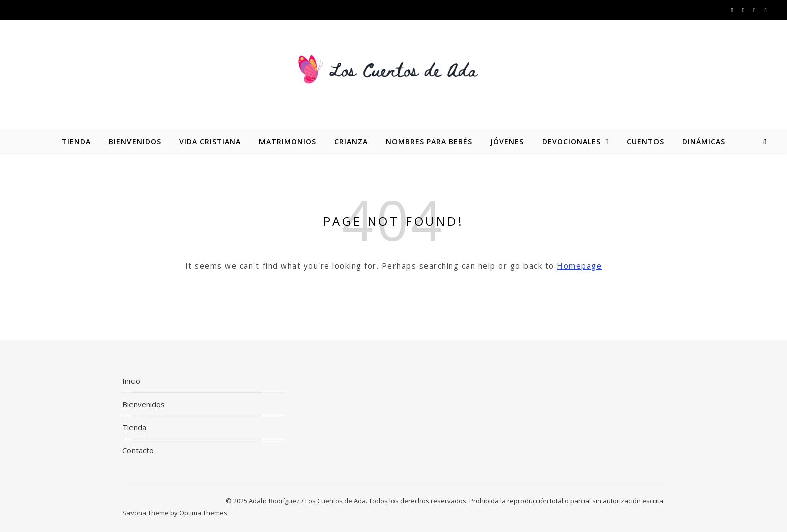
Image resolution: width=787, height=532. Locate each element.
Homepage (579, 265)
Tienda (76, 141)
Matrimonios (288, 141)
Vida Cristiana (210, 141)
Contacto (138, 450)
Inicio (131, 381)
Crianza (351, 141)
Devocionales (571, 141)
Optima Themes (203, 513)
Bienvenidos (135, 141)
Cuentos (645, 141)
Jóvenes (507, 141)
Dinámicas (704, 141)
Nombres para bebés (429, 141)
